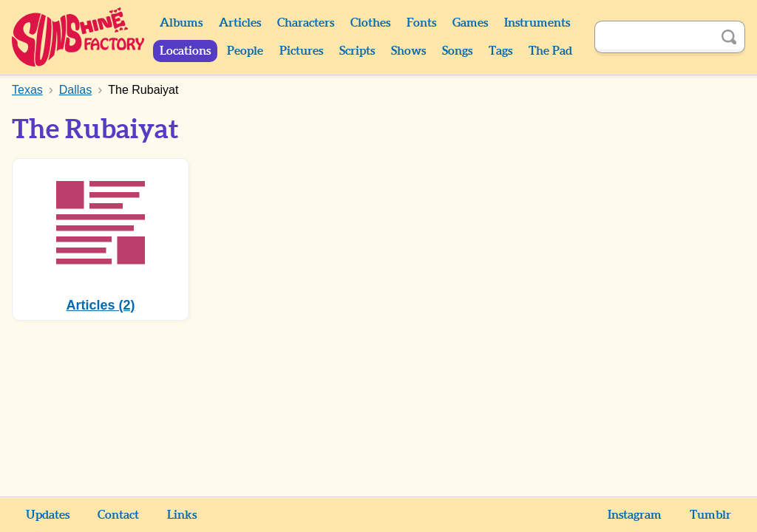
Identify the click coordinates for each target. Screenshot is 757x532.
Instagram (635, 515)
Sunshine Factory (79, 37)
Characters (306, 23)
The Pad (550, 51)
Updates (48, 515)
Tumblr (710, 515)
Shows (408, 51)
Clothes (370, 23)
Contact (118, 515)
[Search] (654, 37)
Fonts (421, 23)
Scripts (357, 51)
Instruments (537, 23)
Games (470, 23)
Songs (457, 51)
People (245, 51)
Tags (500, 51)
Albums (181, 23)
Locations (185, 51)
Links (182, 515)
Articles (240, 23)
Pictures (301, 51)
